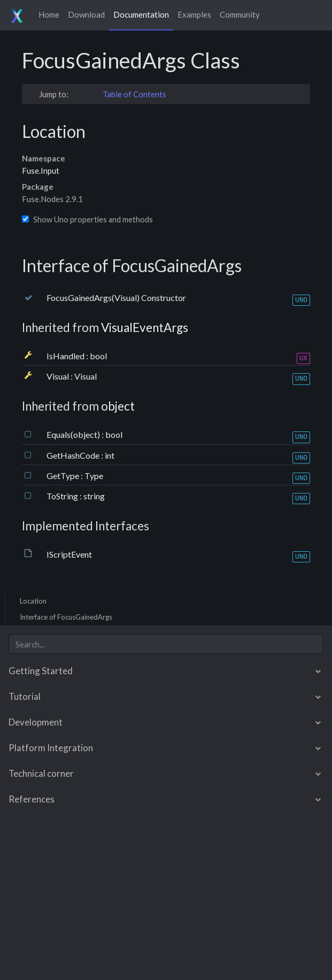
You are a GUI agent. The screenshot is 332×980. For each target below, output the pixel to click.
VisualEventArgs (145, 327)
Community (240, 14)
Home (49, 14)
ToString (63, 496)
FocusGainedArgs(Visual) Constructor (116, 298)
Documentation (141, 14)
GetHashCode (74, 455)
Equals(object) (74, 434)
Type (94, 476)
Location (33, 601)
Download (86, 14)
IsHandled (66, 356)
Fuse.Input (41, 171)
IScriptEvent (69, 554)
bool (98, 356)
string (94, 496)
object (118, 406)
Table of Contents (134, 94)
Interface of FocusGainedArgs (66, 617)
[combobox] (166, 644)
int (110, 455)
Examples (194, 14)
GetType (64, 476)
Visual (59, 376)
